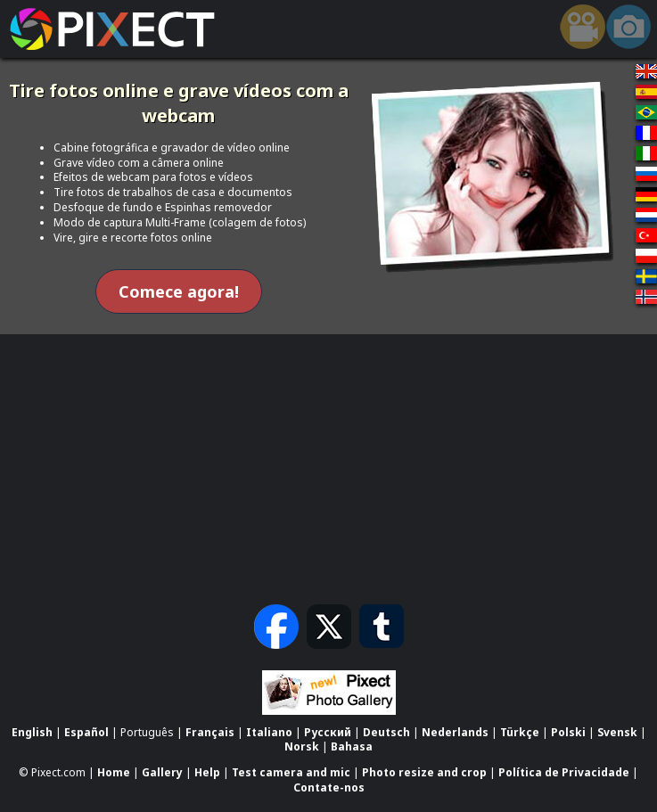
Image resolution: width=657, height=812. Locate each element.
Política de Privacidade (564, 772)
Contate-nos (329, 787)
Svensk (617, 732)
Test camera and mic (291, 772)
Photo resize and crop (424, 772)
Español (86, 732)
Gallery (162, 772)
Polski (568, 732)
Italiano (269, 732)
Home (114, 772)
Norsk (302, 747)
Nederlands (455, 732)
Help (207, 772)
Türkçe (520, 732)
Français (210, 732)
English (32, 732)
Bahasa (352, 747)
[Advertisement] (329, 467)
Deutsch (386, 732)
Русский (328, 732)
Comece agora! (179, 291)
